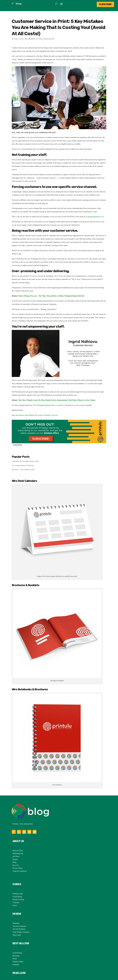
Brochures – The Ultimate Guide (23, 470)
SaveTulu (16, 969)
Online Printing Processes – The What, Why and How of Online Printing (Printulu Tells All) (51, 296)
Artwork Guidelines (19, 913)
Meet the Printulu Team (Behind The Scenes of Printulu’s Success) (35, 415)
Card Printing (17, 883)
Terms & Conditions (20, 858)
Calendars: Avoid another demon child (25, 461)
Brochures (16, 942)
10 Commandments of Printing (22, 465)
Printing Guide (18, 880)
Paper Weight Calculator (21, 919)
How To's (16, 852)
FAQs (14, 849)
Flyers (15, 892)
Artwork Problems (19, 916)
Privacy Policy (18, 855)
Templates (16, 910)
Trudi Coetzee (19, 39)
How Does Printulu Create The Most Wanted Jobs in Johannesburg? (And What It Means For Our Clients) (57, 400)
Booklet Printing (18, 886)
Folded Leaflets (18, 948)
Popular (15, 846)
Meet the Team (18, 837)
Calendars (16, 889)
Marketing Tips (49, 39)
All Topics (39, 39)
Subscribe (105, 4)
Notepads (16, 951)
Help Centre (17, 922)
